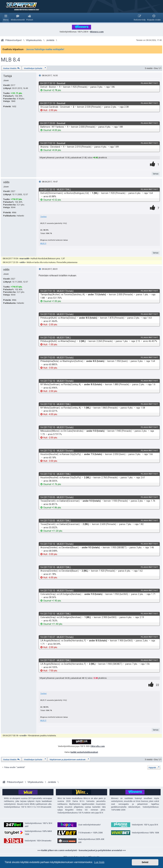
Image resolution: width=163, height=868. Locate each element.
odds (6, 182)
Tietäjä (7, 76)
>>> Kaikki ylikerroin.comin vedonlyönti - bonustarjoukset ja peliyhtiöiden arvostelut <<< (82, 850)
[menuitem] (18, 18)
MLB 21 (43, 243)
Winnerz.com (97, 32)
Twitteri (43, 217)
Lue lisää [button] (99, 862)
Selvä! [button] (145, 862)
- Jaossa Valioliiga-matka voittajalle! (44, 49)
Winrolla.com (98, 746)
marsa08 (24, 258)
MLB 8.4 (10, 60)
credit (23, 736)
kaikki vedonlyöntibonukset (84, 752)
